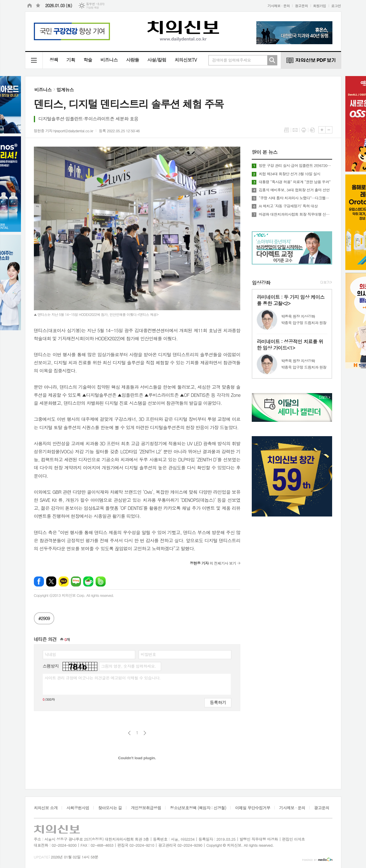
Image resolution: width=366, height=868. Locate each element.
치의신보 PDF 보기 (311, 60)
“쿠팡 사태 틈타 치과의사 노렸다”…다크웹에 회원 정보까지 (295, 198)
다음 (145, 733)
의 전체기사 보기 (213, 563)
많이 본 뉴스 (265, 152)
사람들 (132, 60)
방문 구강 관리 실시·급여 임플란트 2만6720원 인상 (295, 166)
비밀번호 (148, 654)
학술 (88, 60)
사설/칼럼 (157, 60)
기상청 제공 (93, 8)
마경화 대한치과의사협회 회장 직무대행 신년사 (295, 214)
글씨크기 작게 (329, 130)
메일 (295, 130)
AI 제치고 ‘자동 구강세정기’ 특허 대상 (288, 206)
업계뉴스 (65, 90)
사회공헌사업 (78, 808)
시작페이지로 (30, 6)
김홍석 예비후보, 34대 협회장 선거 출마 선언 (294, 190)
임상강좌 (261, 283)
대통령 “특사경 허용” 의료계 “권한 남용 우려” (295, 182)
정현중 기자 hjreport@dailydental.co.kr (64, 131)
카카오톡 (64, 581)
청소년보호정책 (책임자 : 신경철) (198, 808)
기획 (71, 60)
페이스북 (39, 581)
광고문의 (301, 6)
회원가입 (320, 6)
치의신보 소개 (46, 808)
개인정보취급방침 (146, 808)
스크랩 (312, 130)
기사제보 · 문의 (279, 6)
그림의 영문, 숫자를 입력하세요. (128, 666)
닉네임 (50, 654)
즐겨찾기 (38, 6)
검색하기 (272, 60)
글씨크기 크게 (322, 130)
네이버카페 (88, 581)
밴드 (101, 581)
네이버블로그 (76, 581)
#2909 (44, 618)
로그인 (336, 6)
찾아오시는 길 (110, 808)
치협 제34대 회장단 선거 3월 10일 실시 (289, 174)
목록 (286, 130)
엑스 (51, 581)
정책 (54, 60)
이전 (129, 733)
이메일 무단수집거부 (253, 808)
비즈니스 (109, 60)
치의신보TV (186, 60)
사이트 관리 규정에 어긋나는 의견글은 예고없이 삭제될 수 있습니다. (103, 678)
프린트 (304, 130)
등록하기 (218, 702)
